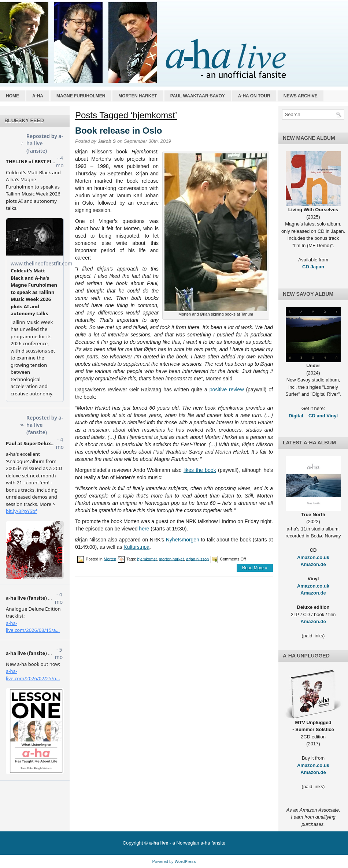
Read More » (255, 568)
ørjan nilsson (197, 559)
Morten (110, 559)
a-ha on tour (254, 96)
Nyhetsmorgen (183, 540)
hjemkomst (147, 559)
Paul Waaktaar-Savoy (198, 96)
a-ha (38, 96)
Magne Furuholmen (81, 96)
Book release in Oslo (119, 131)
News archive (301, 96)
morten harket (171, 559)
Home (12, 96)
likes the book (200, 470)
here (144, 529)
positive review (227, 390)
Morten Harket (138, 96)
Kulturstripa (136, 547)
